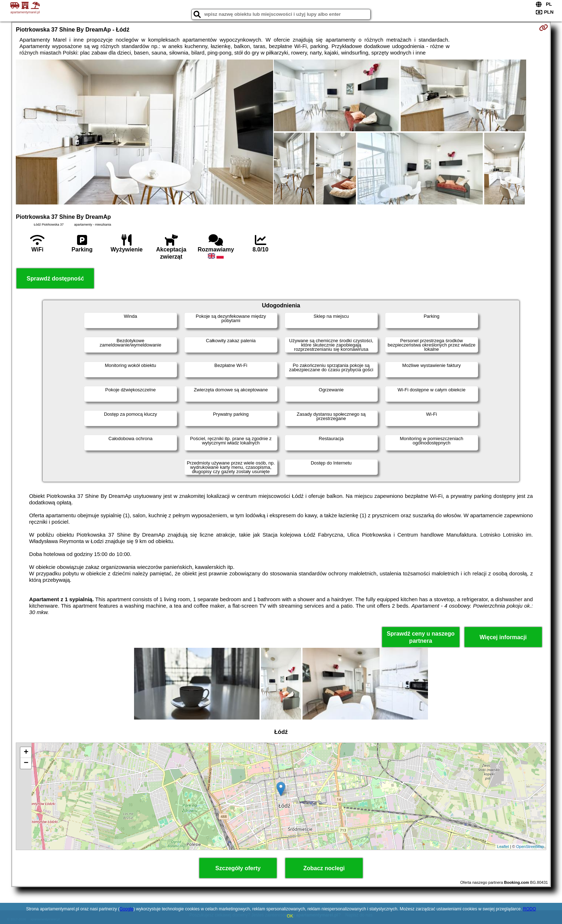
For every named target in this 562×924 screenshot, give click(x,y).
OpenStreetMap (530, 847)
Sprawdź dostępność (55, 279)
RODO (529, 909)
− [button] (26, 763)
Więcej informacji (503, 637)
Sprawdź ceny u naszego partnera (421, 637)
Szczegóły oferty (238, 868)
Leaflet (503, 847)
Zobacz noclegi (324, 868)
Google (126, 909)
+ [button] (26, 753)
